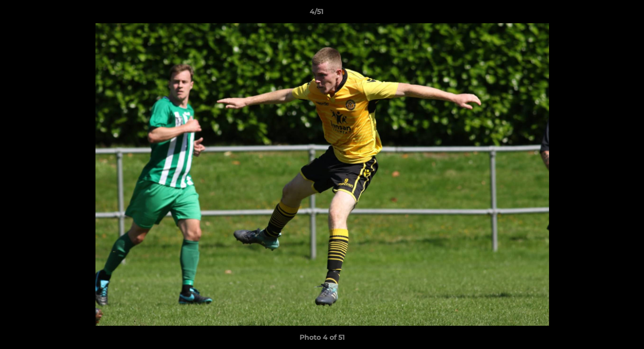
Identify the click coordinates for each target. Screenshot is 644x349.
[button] (603, 14)
